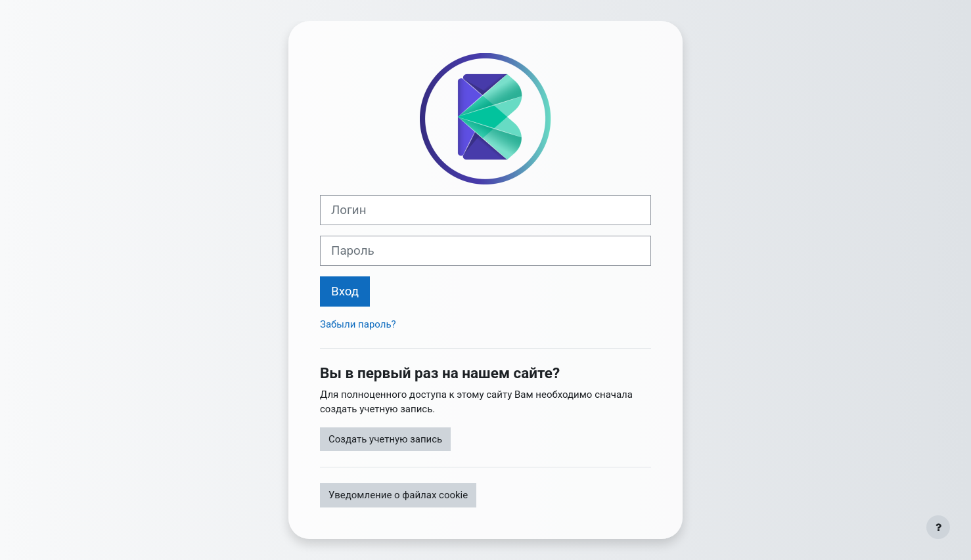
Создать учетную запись (385, 439)
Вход (345, 291)
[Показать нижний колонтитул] (938, 527)
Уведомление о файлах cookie (398, 495)
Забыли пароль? (358, 324)
